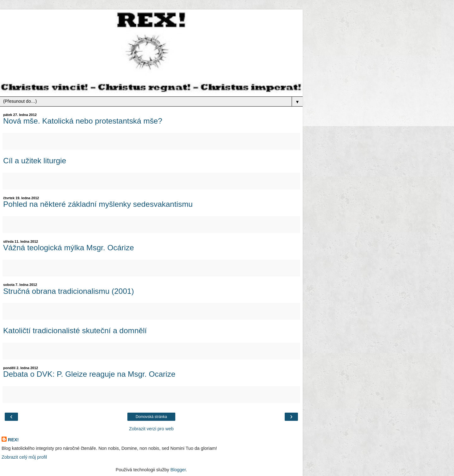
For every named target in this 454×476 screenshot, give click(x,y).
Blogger (178, 470)
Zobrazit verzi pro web (151, 429)
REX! (13, 440)
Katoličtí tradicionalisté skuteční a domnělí (75, 331)
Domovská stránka (151, 417)
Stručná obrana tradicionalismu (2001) (69, 291)
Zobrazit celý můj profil (24, 457)
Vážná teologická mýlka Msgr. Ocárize (69, 248)
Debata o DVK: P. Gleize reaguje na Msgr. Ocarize (89, 374)
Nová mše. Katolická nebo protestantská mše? (83, 121)
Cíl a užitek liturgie (35, 161)
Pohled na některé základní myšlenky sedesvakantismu (98, 204)
